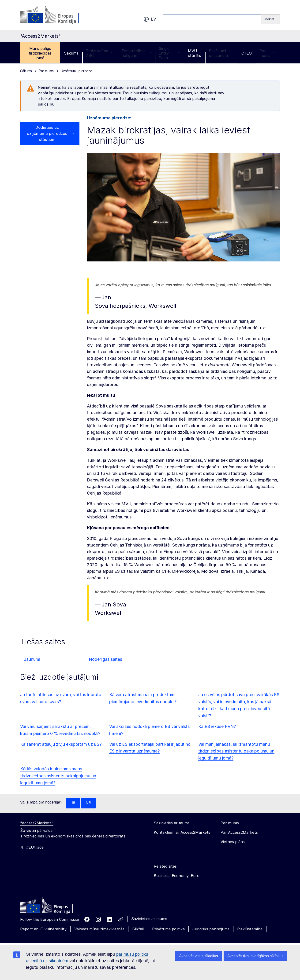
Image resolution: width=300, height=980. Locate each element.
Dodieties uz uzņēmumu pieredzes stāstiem (47, 134)
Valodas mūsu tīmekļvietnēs (99, 929)
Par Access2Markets (239, 833)
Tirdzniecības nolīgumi (136, 53)
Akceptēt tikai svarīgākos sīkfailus (255, 956)
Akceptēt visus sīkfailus (198, 956)
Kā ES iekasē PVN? (217, 726)
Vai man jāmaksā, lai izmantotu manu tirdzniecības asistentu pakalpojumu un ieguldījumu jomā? (236, 751)
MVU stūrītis (195, 53)
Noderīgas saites (105, 659)
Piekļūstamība (250, 929)
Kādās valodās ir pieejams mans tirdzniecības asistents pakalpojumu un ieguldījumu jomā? (58, 776)
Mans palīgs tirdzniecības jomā (40, 53)
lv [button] (150, 19)
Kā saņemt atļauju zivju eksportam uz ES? (61, 744)
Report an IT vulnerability (43, 929)
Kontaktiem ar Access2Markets (182, 833)
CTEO (247, 53)
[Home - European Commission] (54, 907)
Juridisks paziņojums (211, 929)
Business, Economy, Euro (177, 876)
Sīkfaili (138, 929)
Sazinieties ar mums (149, 919)
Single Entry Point (169, 53)
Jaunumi (32, 659)
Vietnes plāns (233, 842)
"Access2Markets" (37, 823)
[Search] (270, 19)
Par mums (268, 53)
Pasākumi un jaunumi (221, 53)
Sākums (71, 53)
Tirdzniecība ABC (100, 53)
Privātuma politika (168, 929)
